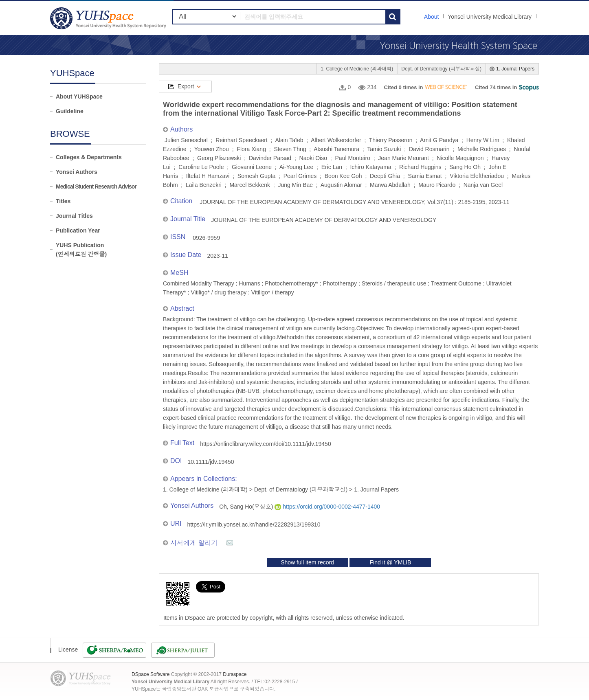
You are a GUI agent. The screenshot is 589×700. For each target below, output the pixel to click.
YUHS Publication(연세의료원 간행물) (81, 250)
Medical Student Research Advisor (96, 187)
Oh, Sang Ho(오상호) (247, 507)
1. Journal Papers (515, 69)
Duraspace (235, 674)
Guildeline (70, 111)
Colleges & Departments (89, 157)
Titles (63, 201)
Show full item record (307, 562)
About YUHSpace (79, 97)
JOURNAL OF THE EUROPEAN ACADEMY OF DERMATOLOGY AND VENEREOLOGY (324, 220)
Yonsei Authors (77, 172)
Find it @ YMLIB (390, 562)
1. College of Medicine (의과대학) (357, 69)
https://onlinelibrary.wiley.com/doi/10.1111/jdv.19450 (265, 444)
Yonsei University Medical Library (490, 17)
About (432, 17)
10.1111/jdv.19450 (211, 462)
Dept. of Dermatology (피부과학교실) (441, 69)
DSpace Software (151, 674)
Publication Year (78, 230)
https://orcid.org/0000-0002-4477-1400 (327, 507)
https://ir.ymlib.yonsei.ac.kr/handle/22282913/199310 (254, 524)
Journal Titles (74, 216)
